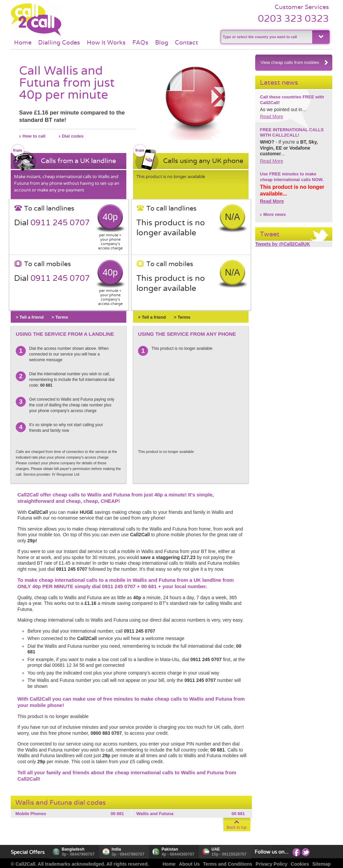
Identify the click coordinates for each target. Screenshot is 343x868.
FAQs (140, 43)
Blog (162, 43)
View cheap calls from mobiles (295, 62)
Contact (186, 43)
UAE (216, 849)
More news (275, 214)
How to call (34, 136)
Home (23, 43)
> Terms (60, 317)
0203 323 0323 (293, 19)
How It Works (106, 43)
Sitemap (322, 864)
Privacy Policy (271, 864)
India (116, 849)
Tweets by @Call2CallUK (283, 244)
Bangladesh (73, 849)
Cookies (300, 864)
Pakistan (170, 849)
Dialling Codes (59, 43)
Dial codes (73, 136)
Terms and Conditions (228, 864)
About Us (189, 864)
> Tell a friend (30, 317)
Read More (271, 116)
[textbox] (266, 37)
